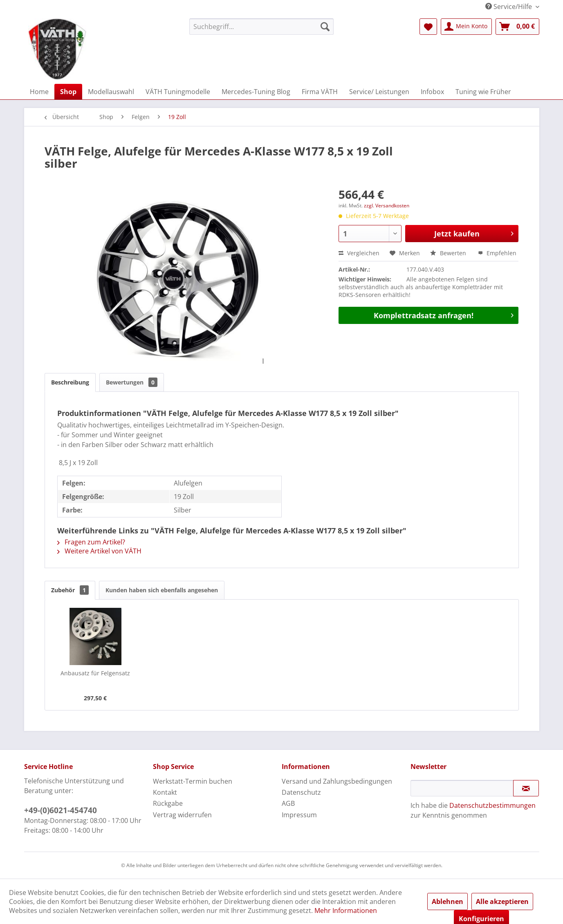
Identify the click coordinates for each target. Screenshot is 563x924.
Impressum (299, 815)
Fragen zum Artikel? (91, 542)
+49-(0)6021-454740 (61, 810)
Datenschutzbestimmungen (492, 805)
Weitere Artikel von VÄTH (99, 551)
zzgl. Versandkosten (387, 206)
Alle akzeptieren (502, 902)
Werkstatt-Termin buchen (193, 781)
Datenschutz (301, 792)
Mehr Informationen (346, 911)
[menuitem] (261, 27)
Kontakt (165, 792)
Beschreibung (70, 382)
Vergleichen (359, 253)
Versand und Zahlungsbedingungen (337, 781)
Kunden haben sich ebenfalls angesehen (162, 590)
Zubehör (70, 590)
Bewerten (449, 253)
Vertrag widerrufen (182, 815)
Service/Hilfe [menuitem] (509, 7)
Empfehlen (497, 253)
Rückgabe (168, 803)
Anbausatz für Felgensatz (95, 673)
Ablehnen (447, 902)
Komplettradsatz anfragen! (444, 315)
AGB (288, 803)
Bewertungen (132, 382)
